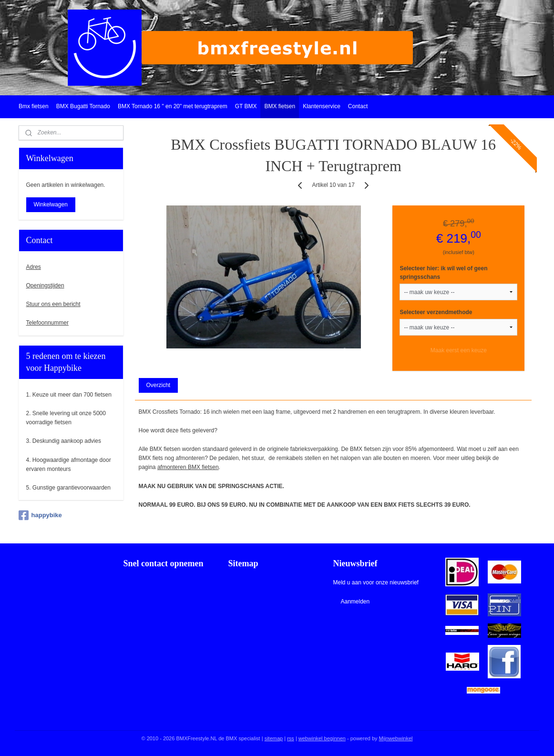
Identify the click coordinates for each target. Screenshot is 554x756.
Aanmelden (355, 602)
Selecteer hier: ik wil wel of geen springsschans (443, 273)
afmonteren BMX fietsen (188, 467)
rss (291, 738)
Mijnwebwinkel (396, 738)
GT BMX (246, 106)
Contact (358, 106)
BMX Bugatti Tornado (83, 106)
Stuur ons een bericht (53, 304)
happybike (40, 515)
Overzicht (158, 385)
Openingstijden (45, 286)
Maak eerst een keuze (459, 350)
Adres (34, 267)
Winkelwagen (51, 204)
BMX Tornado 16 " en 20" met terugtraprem (173, 106)
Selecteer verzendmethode (436, 312)
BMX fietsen (280, 106)
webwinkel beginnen (322, 738)
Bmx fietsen (34, 106)
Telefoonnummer (47, 323)
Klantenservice (322, 106)
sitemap (274, 738)
